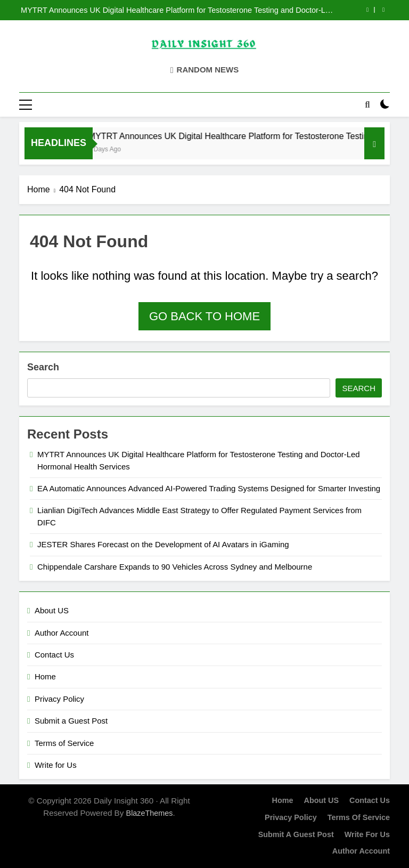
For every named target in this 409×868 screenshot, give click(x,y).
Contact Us (54, 655)
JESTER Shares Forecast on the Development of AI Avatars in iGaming (163, 544)
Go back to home (204, 316)
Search (43, 367)
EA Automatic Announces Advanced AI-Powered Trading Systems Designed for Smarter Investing (209, 488)
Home (45, 676)
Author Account (62, 633)
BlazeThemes (150, 813)
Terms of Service (64, 743)
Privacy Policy (59, 699)
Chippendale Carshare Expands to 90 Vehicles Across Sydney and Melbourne (175, 567)
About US (52, 610)
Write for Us (56, 765)
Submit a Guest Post (71, 721)
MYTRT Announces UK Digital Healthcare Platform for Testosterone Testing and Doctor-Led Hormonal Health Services (177, 10)
